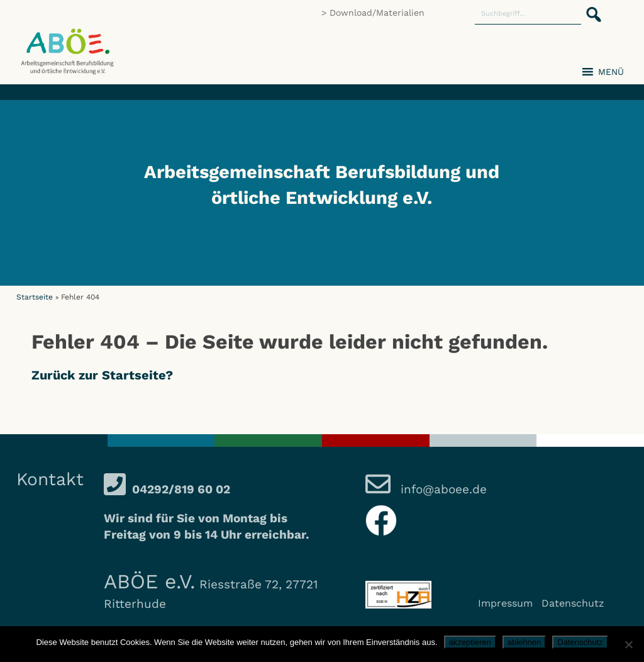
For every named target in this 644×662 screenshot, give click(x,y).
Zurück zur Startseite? (102, 375)
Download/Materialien (377, 13)
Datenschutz (573, 603)
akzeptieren (470, 642)
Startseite (35, 297)
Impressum (505, 603)
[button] (590, 8)
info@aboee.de (442, 489)
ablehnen (525, 642)
